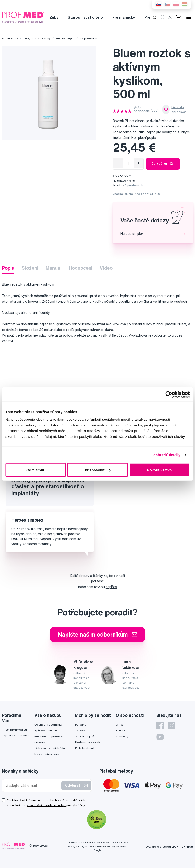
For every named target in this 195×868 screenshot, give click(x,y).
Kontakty (122, 736)
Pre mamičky (124, 17)
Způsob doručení (46, 730)
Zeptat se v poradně (15, 735)
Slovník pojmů (85, 736)
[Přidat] (139, 163)
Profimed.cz (10, 38)
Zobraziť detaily (167, 455)
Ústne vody (43, 38)
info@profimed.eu (14, 729)
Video (106, 268)
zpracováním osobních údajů (46, 805)
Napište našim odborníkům (97, 634)
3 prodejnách (134, 185)
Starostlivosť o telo (85, 17)
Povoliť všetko (159, 470)
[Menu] (189, 17)
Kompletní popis (144, 138)
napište (111, 587)
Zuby (54, 17)
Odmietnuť (36, 470)
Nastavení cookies (47, 754)
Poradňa (81, 724)
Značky (80, 730)
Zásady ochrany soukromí (81, 847)
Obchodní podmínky (48, 724)
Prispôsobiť (98, 470)
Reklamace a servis (88, 742)
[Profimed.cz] (23, 17)
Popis (8, 268)
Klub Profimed (85, 748)
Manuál (53, 268)
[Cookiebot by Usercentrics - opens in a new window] (169, 395)
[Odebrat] (118, 163)
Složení (30, 268)
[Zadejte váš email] (33, 785)
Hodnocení (81, 268)
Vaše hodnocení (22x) (146, 109)
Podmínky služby (106, 847)
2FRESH (187, 847)
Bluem (128, 194)
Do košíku (163, 164)
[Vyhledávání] (155, 17)
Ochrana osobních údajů (51, 748)
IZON (175, 847)
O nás (119, 724)
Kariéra (120, 730)
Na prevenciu (88, 38)
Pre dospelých (65, 38)
